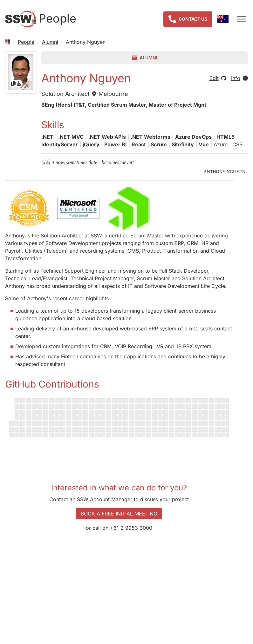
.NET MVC (71, 137)
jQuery (91, 144)
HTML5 (226, 137)
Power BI (116, 144)
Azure (221, 144)
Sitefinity (183, 144)
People (26, 42)
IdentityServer (60, 144)
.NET (47, 137)
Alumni (50, 42)
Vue (204, 144)
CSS (237, 144)
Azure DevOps (193, 137)
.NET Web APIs (107, 137)
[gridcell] (21, 72)
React (139, 144)
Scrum (159, 144)
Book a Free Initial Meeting (119, 514)
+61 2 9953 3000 (131, 528)
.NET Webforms (150, 137)
